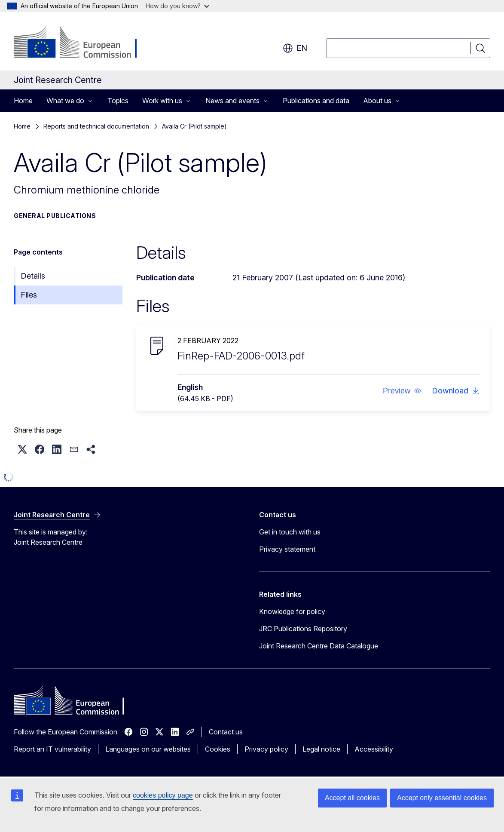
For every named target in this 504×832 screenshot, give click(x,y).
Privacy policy (266, 749)
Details (33, 276)
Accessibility (374, 749)
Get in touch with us (290, 532)
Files (29, 295)
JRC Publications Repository (303, 629)
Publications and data (316, 101)
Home (23, 101)
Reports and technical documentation (96, 126)
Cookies (218, 749)
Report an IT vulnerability (52, 749)
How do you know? (177, 6)
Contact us (226, 732)
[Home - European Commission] (83, 43)
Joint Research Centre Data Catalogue (319, 646)
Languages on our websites (148, 749)
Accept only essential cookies (442, 798)
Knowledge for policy (292, 611)
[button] (402, 391)
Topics (118, 101)
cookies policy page (163, 795)
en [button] (295, 48)
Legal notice (321, 749)
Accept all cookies (352, 798)
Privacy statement (287, 549)
